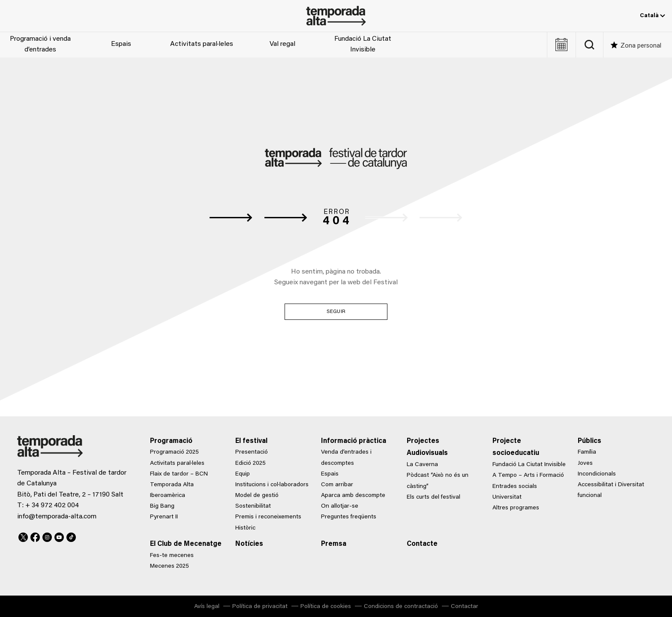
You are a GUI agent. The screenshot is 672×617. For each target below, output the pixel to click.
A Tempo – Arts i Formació (528, 476)
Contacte (422, 544)
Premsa (334, 544)
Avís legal (207, 607)
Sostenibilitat (253, 506)
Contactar (465, 607)
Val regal (282, 44)
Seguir (336, 312)
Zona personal (641, 46)
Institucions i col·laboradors (272, 485)
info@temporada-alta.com (57, 517)
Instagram (47, 536)
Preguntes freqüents (349, 517)
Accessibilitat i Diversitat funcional (611, 490)
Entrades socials (515, 487)
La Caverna (422, 465)
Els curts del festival (433, 497)
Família (587, 452)
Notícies (249, 544)
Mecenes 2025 (169, 566)
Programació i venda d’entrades (40, 45)
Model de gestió (257, 496)
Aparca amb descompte (353, 496)
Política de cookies (326, 607)
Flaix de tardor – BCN (179, 474)
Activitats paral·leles (202, 44)
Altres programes (516, 508)
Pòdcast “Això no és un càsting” (438, 481)
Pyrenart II (164, 517)
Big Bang (162, 506)
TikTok (71, 536)
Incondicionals (597, 474)
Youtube (59, 536)
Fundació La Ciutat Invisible (363, 45)
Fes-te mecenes (172, 556)
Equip (243, 474)
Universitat (507, 497)
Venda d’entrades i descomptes (346, 458)
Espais (121, 44)
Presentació (252, 452)
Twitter (23, 536)
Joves (585, 464)
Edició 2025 (250, 464)
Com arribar (337, 485)
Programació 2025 (174, 452)
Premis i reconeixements (268, 517)
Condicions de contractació (401, 607)
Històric (245, 528)
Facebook (35, 536)
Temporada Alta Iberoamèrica (172, 490)
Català (652, 16)
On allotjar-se (340, 506)
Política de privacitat (260, 607)
